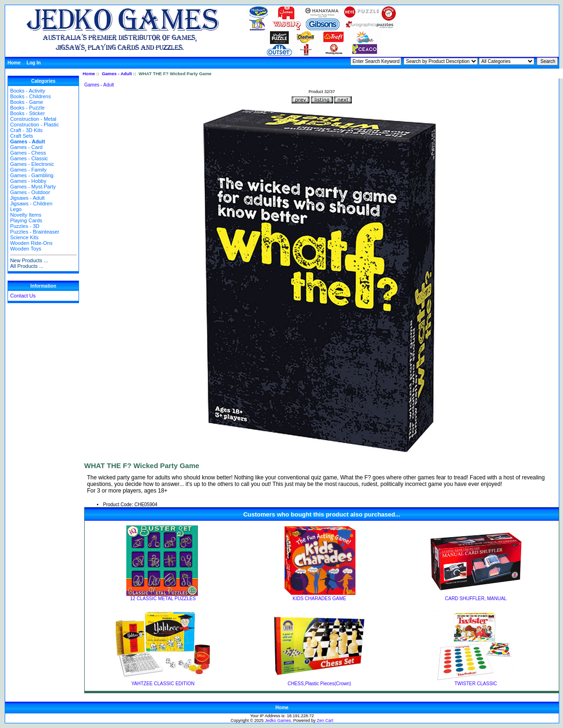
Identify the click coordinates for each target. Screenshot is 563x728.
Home (14, 63)
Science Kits (24, 237)
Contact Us (23, 296)
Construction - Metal (33, 119)
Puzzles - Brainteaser (35, 232)
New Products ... (29, 260)
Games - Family (28, 170)
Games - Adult (117, 74)
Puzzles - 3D (24, 226)
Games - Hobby (28, 181)
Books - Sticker (27, 113)
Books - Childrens (30, 96)
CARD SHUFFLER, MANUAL (476, 599)
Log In (34, 63)
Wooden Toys (25, 249)
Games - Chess (28, 153)
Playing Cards (26, 220)
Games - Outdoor (30, 192)
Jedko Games (278, 720)
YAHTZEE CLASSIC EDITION (163, 684)
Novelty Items (26, 215)
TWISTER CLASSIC (476, 684)
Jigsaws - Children (31, 204)
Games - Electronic (32, 164)
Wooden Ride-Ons (31, 243)
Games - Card (26, 147)
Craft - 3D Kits (26, 130)
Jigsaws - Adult (27, 198)
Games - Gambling (32, 175)
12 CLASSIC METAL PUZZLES (163, 599)
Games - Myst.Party (33, 187)
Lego (16, 209)
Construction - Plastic (34, 125)
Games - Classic (29, 158)
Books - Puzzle (27, 108)
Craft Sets (21, 136)
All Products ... (27, 266)
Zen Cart (325, 720)
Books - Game (26, 102)
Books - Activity (28, 91)
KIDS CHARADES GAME (319, 599)
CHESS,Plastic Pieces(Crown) (319, 684)
